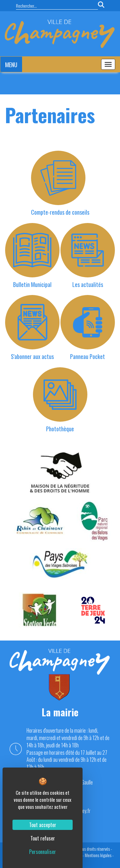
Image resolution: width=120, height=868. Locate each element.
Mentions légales (98, 855)
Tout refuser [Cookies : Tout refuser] (43, 838)
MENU (11, 65)
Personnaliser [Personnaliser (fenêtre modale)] (43, 852)
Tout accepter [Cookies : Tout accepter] (43, 825)
